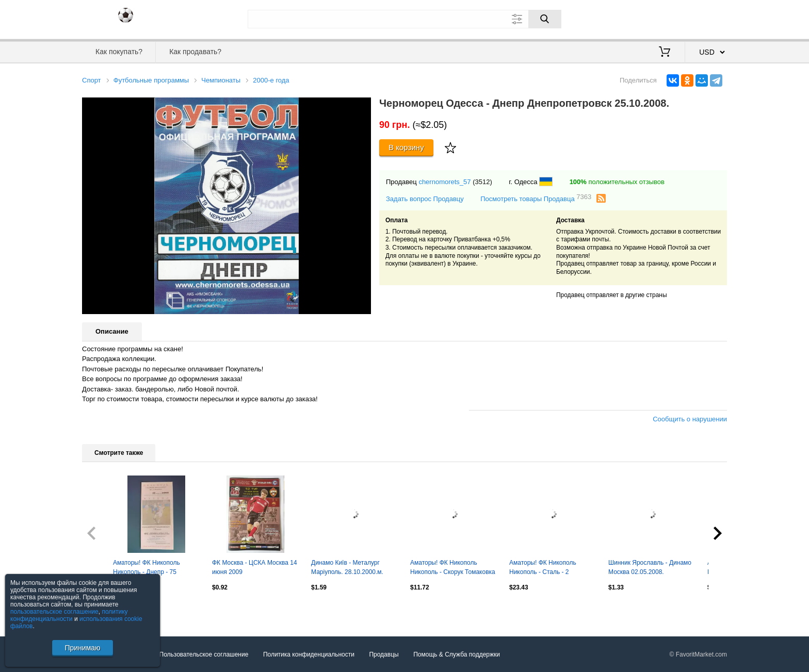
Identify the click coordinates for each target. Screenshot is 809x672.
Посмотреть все (105, 609)
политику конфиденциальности (69, 615)
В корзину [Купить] (406, 147)
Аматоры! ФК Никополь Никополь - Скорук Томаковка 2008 (453, 568)
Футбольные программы (151, 80)
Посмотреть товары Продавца (536, 198)
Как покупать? (119, 52)
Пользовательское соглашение (204, 654)
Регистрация (706, 18)
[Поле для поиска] (405, 19)
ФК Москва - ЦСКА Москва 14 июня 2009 (255, 567)
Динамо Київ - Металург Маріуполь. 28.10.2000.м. (347, 567)
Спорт (92, 80)
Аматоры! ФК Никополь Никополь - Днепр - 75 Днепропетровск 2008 (147, 568)
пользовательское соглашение (54, 612)
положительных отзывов (617, 182)
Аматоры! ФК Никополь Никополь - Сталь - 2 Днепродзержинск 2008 (543, 568)
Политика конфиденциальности (309, 654)
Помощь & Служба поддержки (457, 654)
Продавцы (384, 654)
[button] (362, 107)
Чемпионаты (221, 80)
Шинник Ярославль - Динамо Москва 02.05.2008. (650, 567)
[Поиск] (545, 19)
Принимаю (82, 648)
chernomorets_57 (444, 182)
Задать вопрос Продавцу (425, 199)
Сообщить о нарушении (690, 419)
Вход (667, 18)
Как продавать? (195, 52)
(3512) (482, 182)
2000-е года (271, 80)
